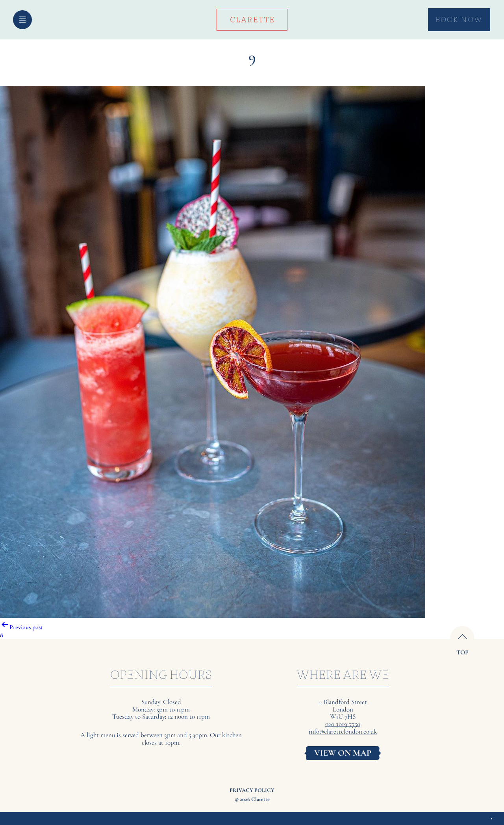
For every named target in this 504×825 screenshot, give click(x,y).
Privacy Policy (252, 790)
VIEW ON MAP (343, 753)
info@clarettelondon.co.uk (343, 732)
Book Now (459, 20)
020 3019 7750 (343, 724)
